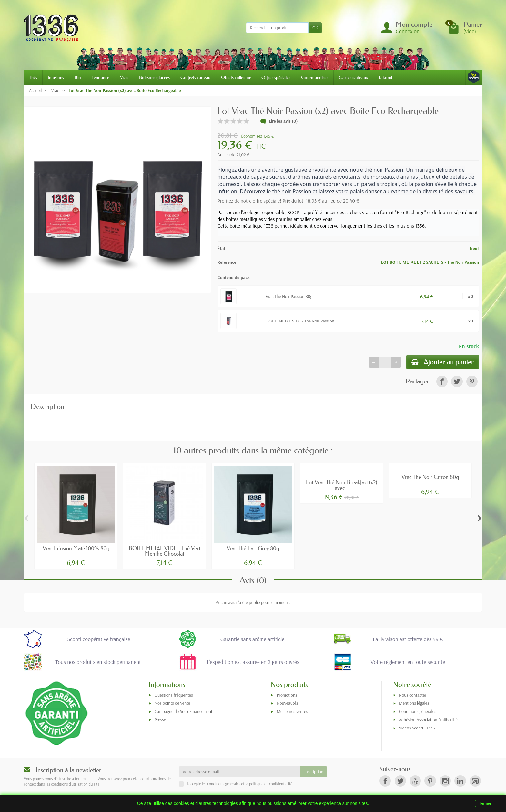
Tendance (101, 77)
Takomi (385, 77)
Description (47, 406)
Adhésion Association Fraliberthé (428, 720)
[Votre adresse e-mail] (240, 772)
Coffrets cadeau (195, 77)
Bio (78, 77)
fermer (486, 803)
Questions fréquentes (174, 695)
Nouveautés (287, 703)
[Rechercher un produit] (277, 28)
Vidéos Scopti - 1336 (417, 728)
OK (315, 28)
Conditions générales (418, 712)
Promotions (287, 695)
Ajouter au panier (442, 362)
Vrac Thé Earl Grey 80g (253, 548)
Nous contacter (413, 695)
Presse (160, 720)
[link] (442, 382)
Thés (33, 77)
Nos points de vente (172, 703)
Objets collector (236, 77)
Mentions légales (414, 703)
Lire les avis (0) (279, 121)
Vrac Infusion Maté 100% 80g (76, 548)
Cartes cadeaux (353, 77)
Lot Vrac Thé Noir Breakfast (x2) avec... (342, 485)
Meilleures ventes (292, 712)
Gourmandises (315, 77)
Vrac (124, 77)
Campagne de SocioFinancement (184, 712)
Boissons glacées (154, 77)
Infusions (56, 77)
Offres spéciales (276, 77)
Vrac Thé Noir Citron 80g (430, 477)
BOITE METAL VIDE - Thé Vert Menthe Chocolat (165, 551)
